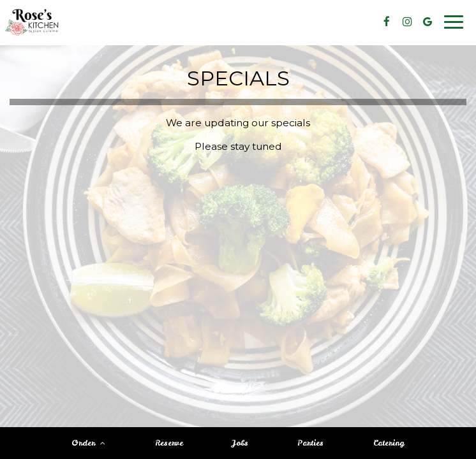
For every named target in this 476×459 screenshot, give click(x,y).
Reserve (169, 443)
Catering (389, 443)
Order (88, 443)
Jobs (240, 443)
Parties (310, 443)
